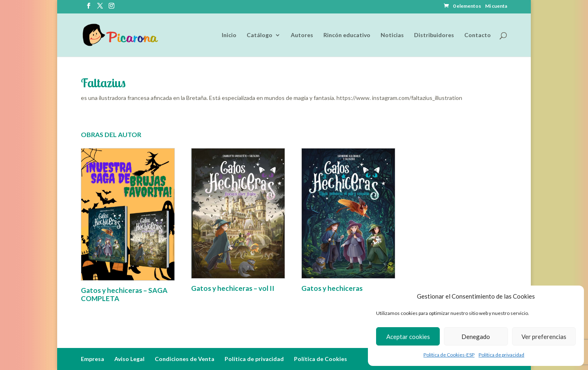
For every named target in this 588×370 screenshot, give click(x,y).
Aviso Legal (129, 359)
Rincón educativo (347, 35)
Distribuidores (434, 35)
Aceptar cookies (408, 337)
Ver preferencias (544, 337)
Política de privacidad (501, 355)
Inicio (229, 35)
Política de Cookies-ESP (449, 355)
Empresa (92, 359)
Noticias (392, 35)
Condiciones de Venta (185, 359)
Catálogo (259, 35)
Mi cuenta (496, 6)
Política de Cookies (321, 359)
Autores (302, 35)
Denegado (476, 337)
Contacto (478, 35)
